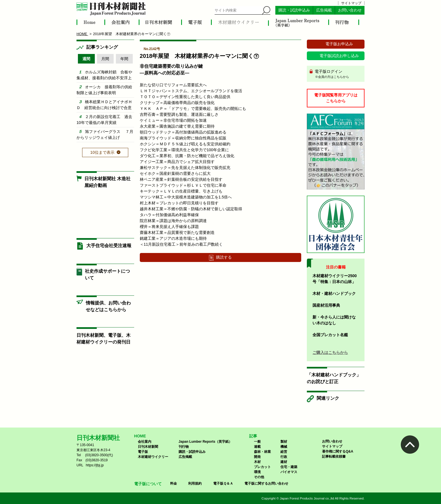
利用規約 (195, 483)
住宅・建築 (289, 467)
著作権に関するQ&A (338, 451)
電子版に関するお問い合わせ (266, 483)
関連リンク (328, 398)
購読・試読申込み (294, 10)
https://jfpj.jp (95, 465)
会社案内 (145, 442)
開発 (257, 457)
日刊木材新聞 (148, 447)
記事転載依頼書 (334, 456)
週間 (86, 59)
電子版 (143, 452)
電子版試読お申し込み (339, 56)
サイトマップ (351, 3)
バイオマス (289, 472)
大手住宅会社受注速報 (109, 246)
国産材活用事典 (326, 305)
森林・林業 (262, 452)
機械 (284, 447)
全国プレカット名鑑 (330, 335)
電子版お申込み (339, 44)
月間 (105, 59)
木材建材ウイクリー (153, 457)
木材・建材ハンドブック (334, 293)
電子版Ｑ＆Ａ (223, 483)
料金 (174, 483)
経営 (284, 452)
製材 (284, 442)
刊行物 (184, 447)
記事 (253, 436)
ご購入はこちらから (330, 352)
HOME (140, 436)
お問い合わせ (350, 10)
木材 (257, 462)
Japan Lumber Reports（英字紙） (205, 442)
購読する (224, 257)
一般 (257, 442)
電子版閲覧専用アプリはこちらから (336, 98)
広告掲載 (324, 10)
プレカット (262, 467)
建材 (284, 462)
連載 (257, 447)
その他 (259, 477)
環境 (257, 472)
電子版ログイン (338, 74)
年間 (124, 59)
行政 (284, 457)
